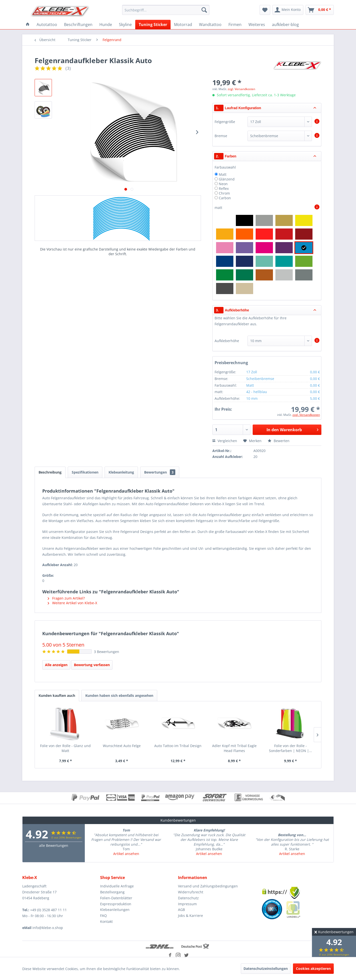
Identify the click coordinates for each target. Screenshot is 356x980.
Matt (223, 174)
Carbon (225, 198)
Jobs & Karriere (190, 916)
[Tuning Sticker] (153, 25)
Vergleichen (225, 441)
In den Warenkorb (292, 429)
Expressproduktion (116, 904)
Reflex (224, 188)
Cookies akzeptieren (313, 968)
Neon (223, 184)
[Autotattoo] (47, 25)
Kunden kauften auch (57, 695)
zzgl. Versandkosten (241, 89)
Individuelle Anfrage (117, 886)
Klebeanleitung (121, 472)
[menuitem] (166, 10)
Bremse (221, 136)
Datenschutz (188, 898)
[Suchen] (204, 10)
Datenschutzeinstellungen (266, 968)
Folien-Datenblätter (116, 898)
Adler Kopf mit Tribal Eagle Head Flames (234, 748)
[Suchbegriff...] (166, 10)
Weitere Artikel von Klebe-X (72, 603)
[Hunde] (106, 25)
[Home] (28, 25)
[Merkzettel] (265, 10)
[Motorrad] (183, 25)
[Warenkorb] (320, 10)
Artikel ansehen (126, 854)
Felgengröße (225, 122)
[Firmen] (235, 25)
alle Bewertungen (54, 845)
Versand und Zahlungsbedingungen (208, 886)
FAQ (103, 916)
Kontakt (106, 921)
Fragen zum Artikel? (66, 598)
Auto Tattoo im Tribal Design (178, 746)
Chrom (224, 193)
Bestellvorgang (112, 892)
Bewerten (279, 441)
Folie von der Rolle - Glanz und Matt (65, 748)
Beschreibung (50, 472)
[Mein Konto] (288, 10)
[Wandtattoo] (210, 25)
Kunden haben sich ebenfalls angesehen (119, 695)
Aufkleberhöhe (227, 341)
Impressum (187, 904)
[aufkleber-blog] (285, 25)
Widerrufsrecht (191, 892)
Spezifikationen (85, 472)
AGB (181, 910)
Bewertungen (160, 472)
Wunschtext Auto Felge (122, 746)
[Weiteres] (257, 25)
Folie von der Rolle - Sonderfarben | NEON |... (290, 748)
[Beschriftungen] (78, 25)
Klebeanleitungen (115, 910)
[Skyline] (125, 25)
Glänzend (227, 179)
